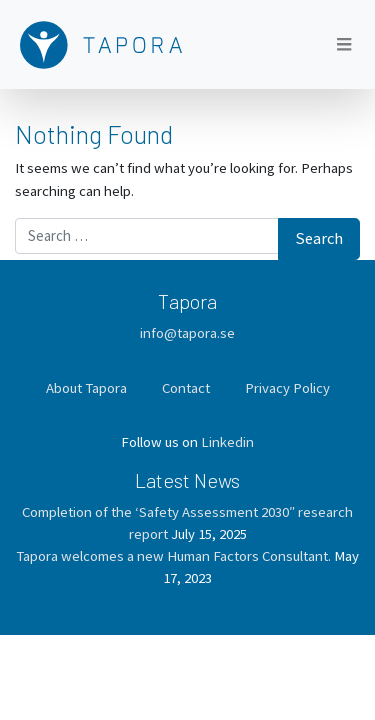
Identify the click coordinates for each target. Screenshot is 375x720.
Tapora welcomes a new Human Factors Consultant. (173, 555)
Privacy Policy (287, 387)
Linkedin (227, 441)
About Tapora (86, 387)
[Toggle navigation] (344, 45)
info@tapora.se (187, 332)
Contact (186, 387)
